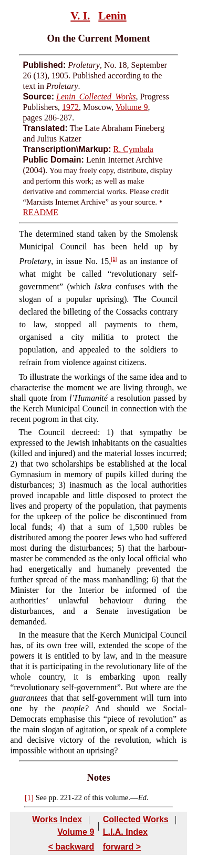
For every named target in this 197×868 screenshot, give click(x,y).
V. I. (80, 16)
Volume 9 (132, 107)
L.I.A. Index (125, 832)
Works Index (57, 819)
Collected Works (136, 819)
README (40, 212)
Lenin (112, 16)
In (22, 635)
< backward (71, 847)
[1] (114, 259)
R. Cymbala (133, 149)
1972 (70, 107)
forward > (122, 847)
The (26, 234)
